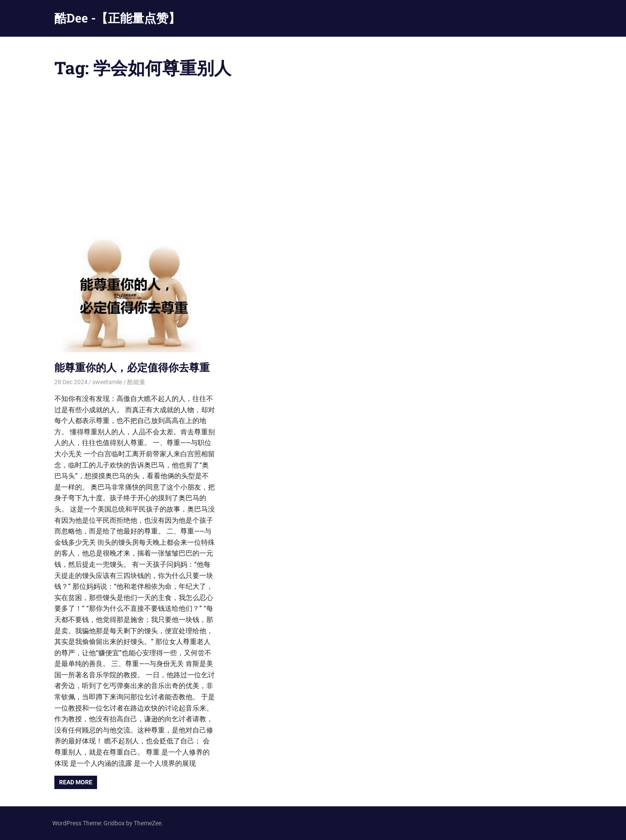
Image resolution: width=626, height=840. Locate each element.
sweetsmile (107, 382)
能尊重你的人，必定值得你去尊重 (132, 367)
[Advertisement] (313, 159)
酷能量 (136, 382)
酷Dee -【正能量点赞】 (117, 18)
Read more (76, 782)
